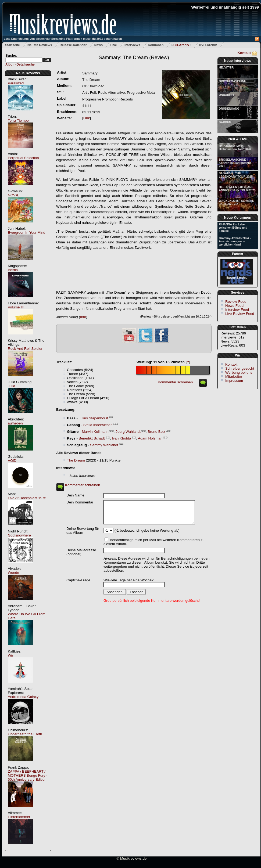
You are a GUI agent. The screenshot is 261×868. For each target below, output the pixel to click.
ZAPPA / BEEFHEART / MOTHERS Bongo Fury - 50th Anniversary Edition (28, 775)
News (99, 45)
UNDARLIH (226, 95)
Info (83, 317)
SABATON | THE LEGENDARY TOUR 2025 (236, 175)
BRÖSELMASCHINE (232, 81)
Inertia (13, 270)
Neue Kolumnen (237, 217)
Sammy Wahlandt (104, 445)
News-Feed (234, 306)
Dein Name (75, 495)
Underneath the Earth (25, 734)
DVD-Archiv (208, 45)
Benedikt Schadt (92, 438)
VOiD (12, 461)
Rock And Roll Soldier (25, 349)
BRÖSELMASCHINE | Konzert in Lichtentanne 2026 (235, 163)
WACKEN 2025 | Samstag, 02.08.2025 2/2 (236, 202)
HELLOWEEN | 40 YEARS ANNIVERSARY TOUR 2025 (237, 189)
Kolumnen (156, 45)
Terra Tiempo (18, 120)
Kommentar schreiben (175, 382)
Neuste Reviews (40, 45)
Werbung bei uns (239, 372)
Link (87, 118)
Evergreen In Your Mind (26, 233)
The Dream (76, 460)
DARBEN (225, 122)
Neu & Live (238, 139)
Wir (10, 655)
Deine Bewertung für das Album (83, 531)
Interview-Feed (237, 310)
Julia (11, 386)
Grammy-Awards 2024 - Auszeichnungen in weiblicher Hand (235, 241)
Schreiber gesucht (240, 368)
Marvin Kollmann (95, 432)
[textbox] (24, 60)
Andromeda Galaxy (23, 697)
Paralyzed (16, 83)
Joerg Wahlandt (128, 432)
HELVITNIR (226, 67)
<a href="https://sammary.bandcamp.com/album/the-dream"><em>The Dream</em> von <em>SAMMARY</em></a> (134, 270)
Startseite (12, 45)
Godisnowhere (19, 535)
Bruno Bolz (157, 432)
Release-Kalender (73, 45)
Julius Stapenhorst (94, 418)
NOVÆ (13, 195)
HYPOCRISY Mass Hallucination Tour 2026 (235, 147)
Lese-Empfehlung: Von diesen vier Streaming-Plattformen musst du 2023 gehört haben (63, 39)
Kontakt (244, 53)
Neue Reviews (28, 73)
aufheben (15, 423)
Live (114, 45)
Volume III (16, 307)
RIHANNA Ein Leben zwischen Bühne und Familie (233, 228)
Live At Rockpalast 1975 (27, 498)
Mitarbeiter (234, 377)
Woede (13, 573)
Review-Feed (236, 302)
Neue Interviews (237, 61)
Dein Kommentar (80, 502)
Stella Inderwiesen (98, 425)
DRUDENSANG (229, 109)
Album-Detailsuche (20, 64)
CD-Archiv (181, 45)
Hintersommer (19, 817)
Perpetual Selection (23, 158)
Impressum (234, 381)
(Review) (134, 57)
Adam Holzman (150, 438)
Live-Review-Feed (240, 314)
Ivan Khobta (121, 438)
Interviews (132, 45)
